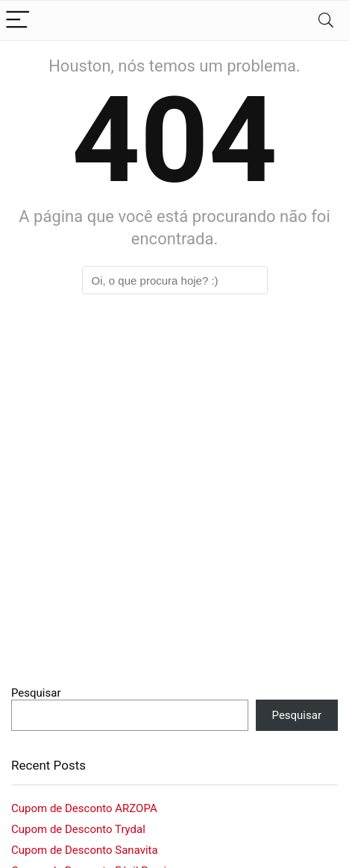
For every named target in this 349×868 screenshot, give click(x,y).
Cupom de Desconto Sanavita (85, 850)
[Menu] (18, 20)
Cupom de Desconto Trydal (78, 829)
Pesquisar (36, 693)
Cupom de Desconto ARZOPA (84, 808)
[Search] (326, 20)
